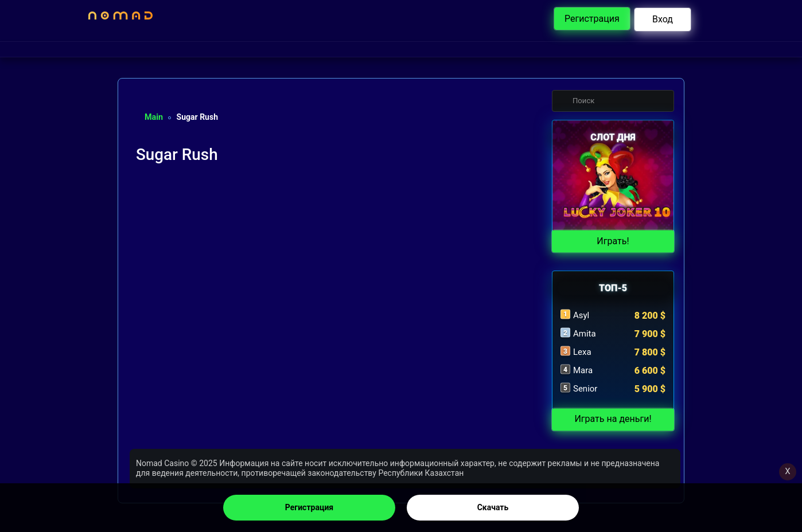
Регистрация (309, 507)
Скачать (493, 507)
